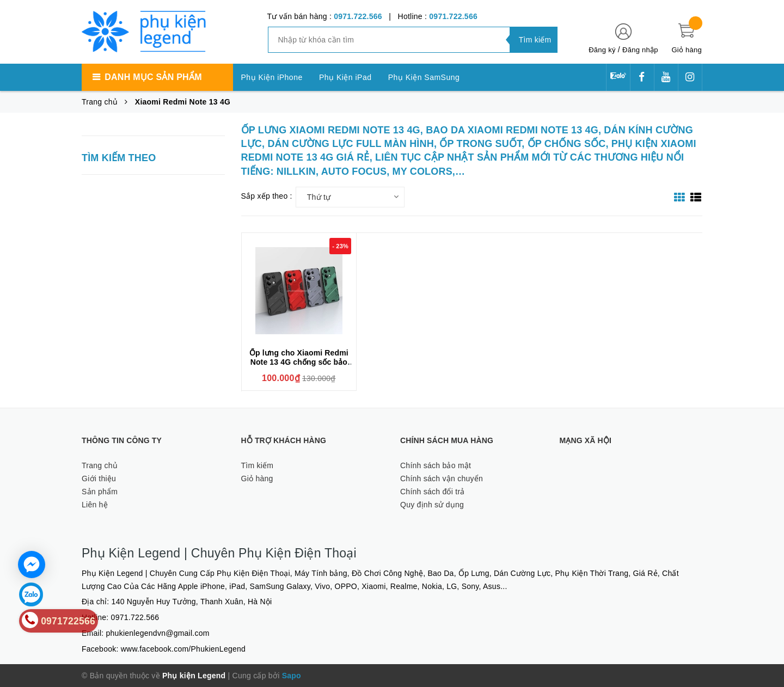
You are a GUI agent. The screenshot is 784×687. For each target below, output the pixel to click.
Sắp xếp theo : (267, 196)
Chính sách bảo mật (436, 465)
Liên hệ (95, 505)
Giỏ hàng (257, 479)
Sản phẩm (100, 492)
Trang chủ (100, 465)
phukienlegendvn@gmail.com (158, 633)
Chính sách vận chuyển (442, 479)
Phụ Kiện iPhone (272, 77)
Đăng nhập (640, 50)
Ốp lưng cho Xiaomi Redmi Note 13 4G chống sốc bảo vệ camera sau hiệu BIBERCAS (299, 367)
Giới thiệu (99, 479)
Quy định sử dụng (432, 505)
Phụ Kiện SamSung (424, 77)
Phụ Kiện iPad (345, 77)
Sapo (292, 676)
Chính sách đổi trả (433, 492)
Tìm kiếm (258, 465)
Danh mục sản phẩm (153, 77)
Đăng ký (602, 50)
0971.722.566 (358, 16)
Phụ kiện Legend (194, 676)
